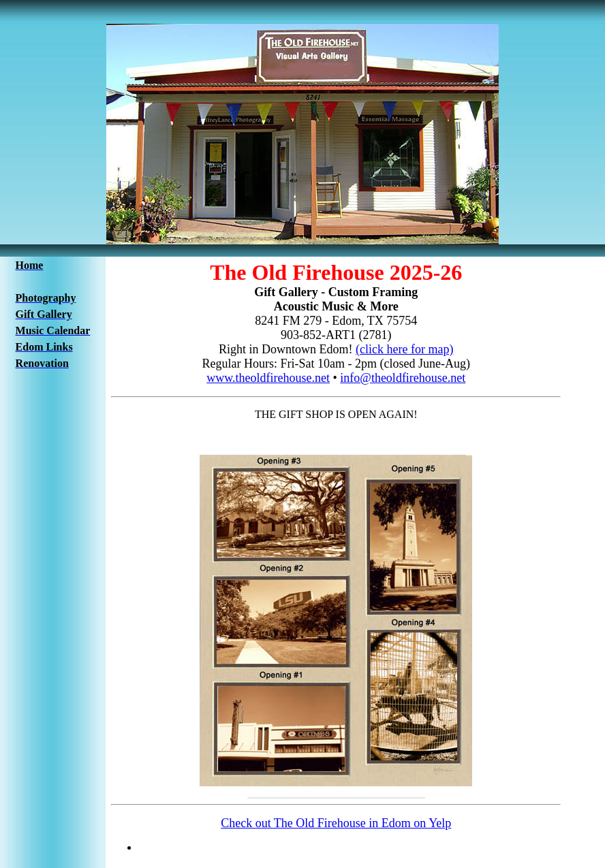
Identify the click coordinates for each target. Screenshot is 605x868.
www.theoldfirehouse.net (268, 378)
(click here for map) (404, 349)
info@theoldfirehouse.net (403, 378)
